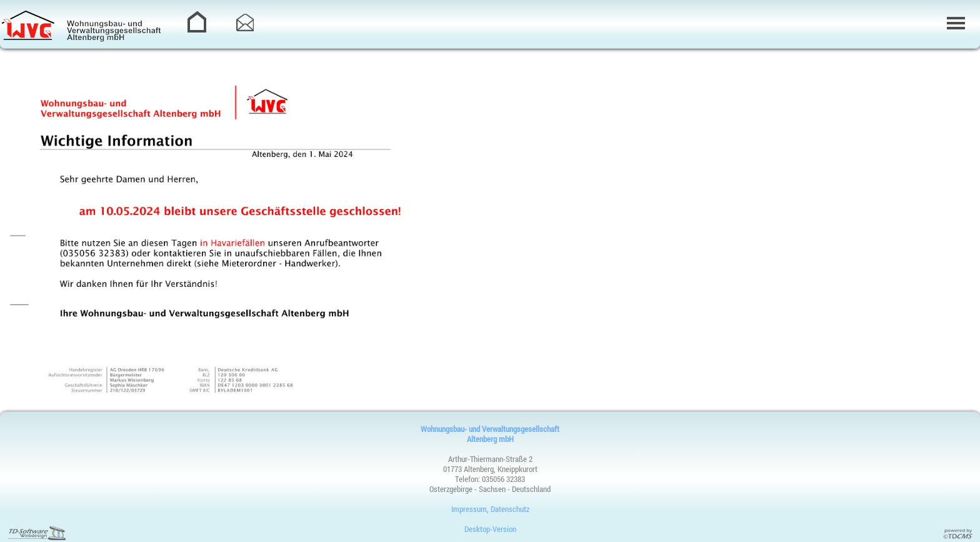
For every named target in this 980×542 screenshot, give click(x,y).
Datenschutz (510, 509)
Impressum (469, 509)
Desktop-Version (490, 529)
